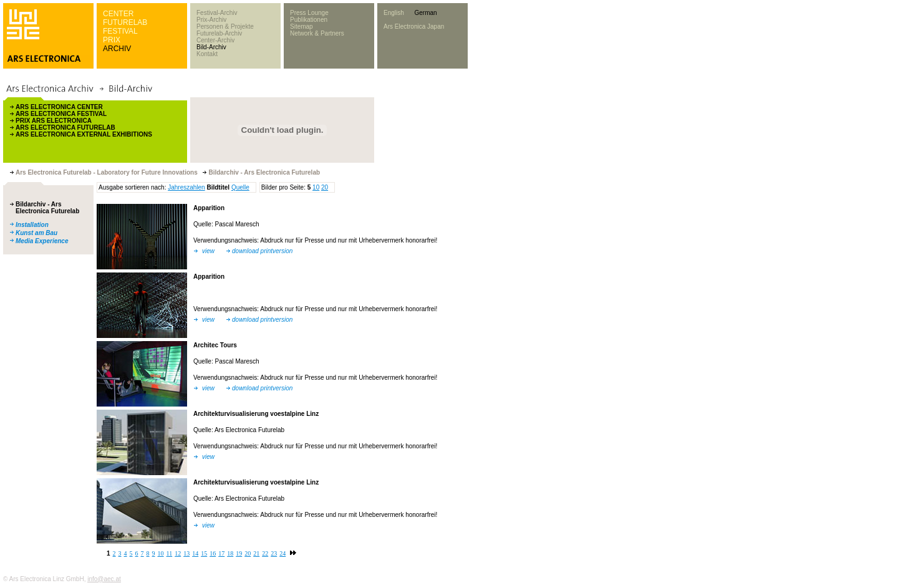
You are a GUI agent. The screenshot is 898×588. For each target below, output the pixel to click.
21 (256, 553)
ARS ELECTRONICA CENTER (59, 107)
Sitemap (302, 27)
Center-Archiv (215, 40)
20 (325, 187)
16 (213, 553)
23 (274, 553)
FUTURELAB (125, 22)
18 (230, 553)
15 (204, 553)
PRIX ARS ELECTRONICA (54, 121)
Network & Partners (317, 33)
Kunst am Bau (36, 233)
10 (316, 187)
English (394, 13)
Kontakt (207, 54)
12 (178, 553)
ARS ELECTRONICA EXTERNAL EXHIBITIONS (84, 134)
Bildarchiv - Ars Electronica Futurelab (47, 208)
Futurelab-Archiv (219, 33)
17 (221, 553)
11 (170, 553)
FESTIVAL (120, 31)
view (208, 251)
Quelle (240, 187)
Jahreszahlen (186, 187)
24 (282, 553)
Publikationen (309, 20)
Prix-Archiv (211, 20)
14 (195, 553)
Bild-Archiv (211, 47)
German (425, 13)
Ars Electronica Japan (414, 27)
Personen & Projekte (225, 27)
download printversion (262, 251)
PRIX (112, 40)
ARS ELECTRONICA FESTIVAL (61, 114)
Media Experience (42, 241)
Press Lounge (309, 13)
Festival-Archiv (217, 13)
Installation (32, 225)
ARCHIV (117, 49)
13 (186, 553)
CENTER (118, 14)
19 (239, 553)
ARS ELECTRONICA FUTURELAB (65, 128)
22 (265, 553)
